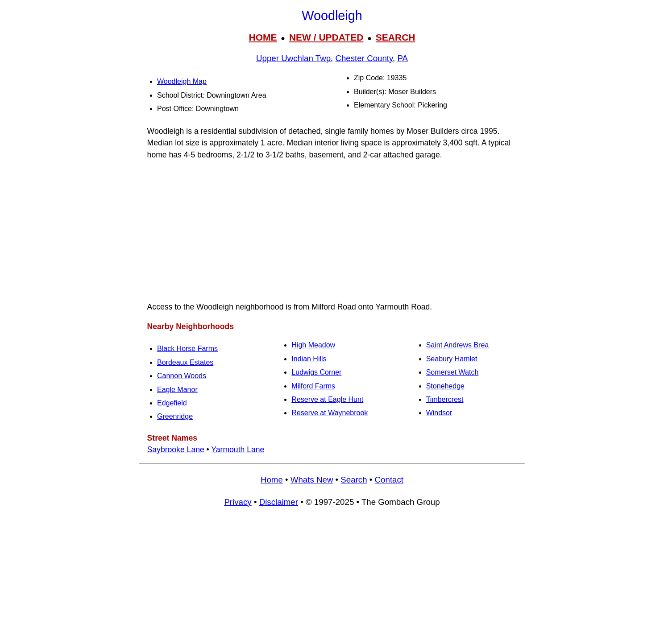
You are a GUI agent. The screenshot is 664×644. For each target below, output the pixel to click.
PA (403, 58)
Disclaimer (279, 502)
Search (354, 480)
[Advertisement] (332, 579)
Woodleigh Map (182, 81)
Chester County (364, 58)
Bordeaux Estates (185, 362)
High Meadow (313, 345)
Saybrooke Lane (176, 450)
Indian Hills (309, 359)
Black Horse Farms (187, 349)
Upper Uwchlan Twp (293, 58)
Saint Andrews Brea (458, 345)
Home (272, 480)
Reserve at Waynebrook (330, 413)
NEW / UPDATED (326, 37)
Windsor (439, 413)
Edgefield (172, 403)
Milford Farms (313, 386)
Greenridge (175, 416)
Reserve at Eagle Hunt (327, 399)
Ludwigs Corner (316, 372)
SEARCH (396, 37)
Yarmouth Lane (238, 450)
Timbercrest (445, 399)
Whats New (312, 480)
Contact (389, 480)
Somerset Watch (452, 372)
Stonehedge (445, 386)
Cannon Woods (182, 376)
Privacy (238, 502)
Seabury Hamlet (452, 359)
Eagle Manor (177, 390)
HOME (263, 37)
